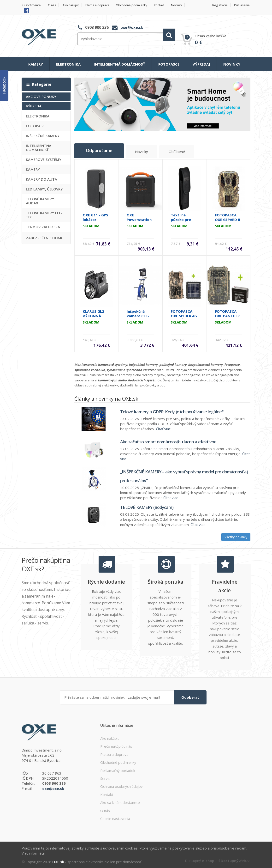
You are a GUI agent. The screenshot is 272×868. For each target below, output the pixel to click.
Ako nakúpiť (74, 5)
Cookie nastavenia (115, 817)
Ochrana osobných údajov (121, 785)
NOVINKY (232, 64)
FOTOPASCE (169, 64)
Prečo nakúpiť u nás (116, 745)
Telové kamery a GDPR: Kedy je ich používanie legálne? (172, 410)
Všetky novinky (236, 536)
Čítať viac (163, 428)
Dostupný (200, 859)
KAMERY (36, 64)
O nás (53, 5)
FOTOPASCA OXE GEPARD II (228, 216)
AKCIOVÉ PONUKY (41, 97)
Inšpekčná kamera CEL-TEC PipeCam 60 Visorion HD (140, 317)
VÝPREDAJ (201, 64)
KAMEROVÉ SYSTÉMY (44, 159)
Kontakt (168, 5)
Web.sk (236, 859)
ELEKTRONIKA (68, 64)
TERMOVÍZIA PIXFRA (43, 227)
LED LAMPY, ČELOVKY (44, 189)
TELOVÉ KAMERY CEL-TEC (44, 215)
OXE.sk (58, 860)
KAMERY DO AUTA (41, 179)
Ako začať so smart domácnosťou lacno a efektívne (168, 440)
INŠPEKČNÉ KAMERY (43, 136)
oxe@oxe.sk (132, 27)
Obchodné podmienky (139, 5)
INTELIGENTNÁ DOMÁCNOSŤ (119, 64)
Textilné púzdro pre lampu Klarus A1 (182, 221)
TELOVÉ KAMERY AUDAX (40, 201)
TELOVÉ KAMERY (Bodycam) (147, 506)
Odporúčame (102, 151)
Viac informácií (33, 851)
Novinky (31, 10)
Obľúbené (183, 152)
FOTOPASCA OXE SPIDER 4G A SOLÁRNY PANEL (184, 317)
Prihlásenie (242, 5)
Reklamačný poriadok (118, 769)
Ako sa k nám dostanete (120, 801)
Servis (105, 777)
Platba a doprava (102, 5)
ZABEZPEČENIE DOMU (45, 238)
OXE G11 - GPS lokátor (95, 216)
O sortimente (31, 5)
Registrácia (219, 5)
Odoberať (190, 696)
